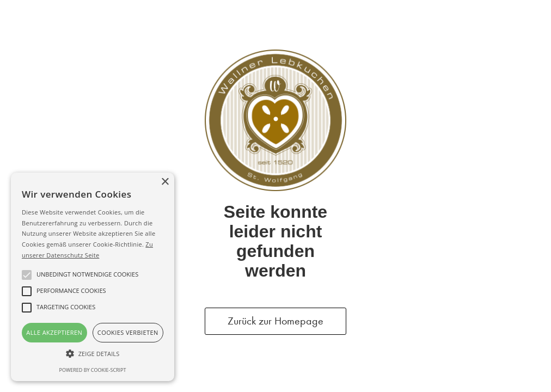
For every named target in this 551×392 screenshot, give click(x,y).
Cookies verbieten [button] (128, 332)
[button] (93, 354)
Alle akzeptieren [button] (54, 332)
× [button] (165, 182)
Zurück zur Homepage (275, 321)
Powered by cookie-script (93, 370)
